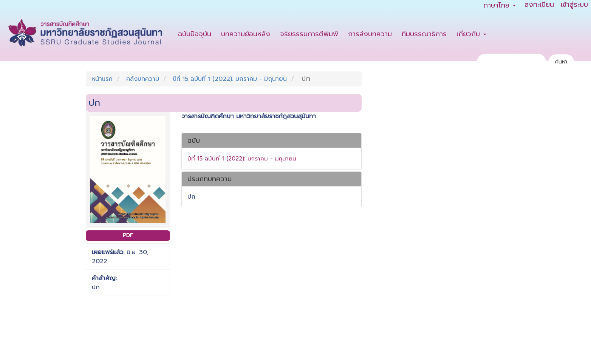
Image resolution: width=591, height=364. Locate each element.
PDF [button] (128, 235)
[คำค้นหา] (511, 62)
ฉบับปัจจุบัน (195, 34)
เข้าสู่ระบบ (574, 5)
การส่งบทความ (370, 34)
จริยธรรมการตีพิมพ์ (309, 34)
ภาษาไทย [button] (500, 5)
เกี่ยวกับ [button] (471, 34)
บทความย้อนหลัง (246, 34)
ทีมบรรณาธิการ (424, 34)
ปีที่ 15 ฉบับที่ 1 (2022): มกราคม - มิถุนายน (230, 79)
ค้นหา (561, 62)
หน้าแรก (102, 79)
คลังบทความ (143, 79)
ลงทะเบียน (539, 5)
